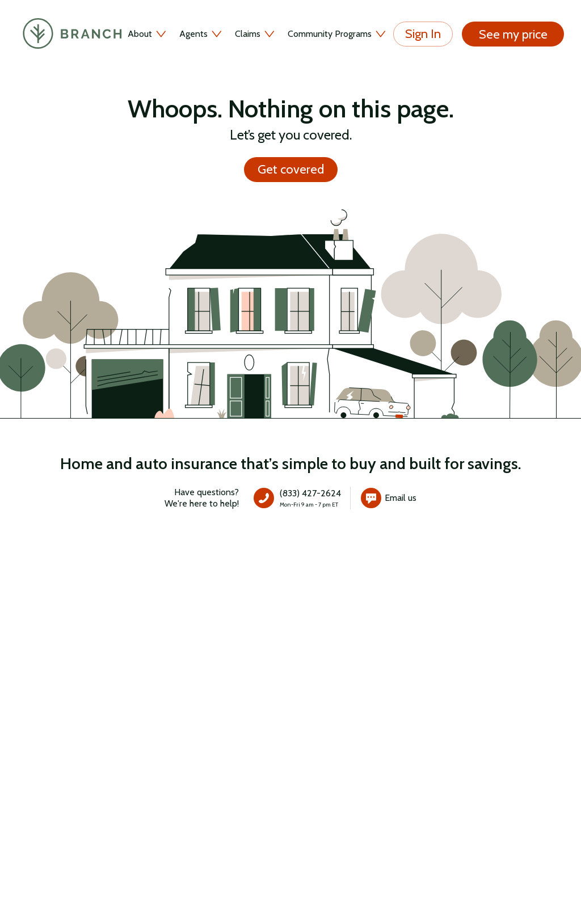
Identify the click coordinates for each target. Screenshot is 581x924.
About (148, 34)
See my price (513, 34)
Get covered (291, 170)
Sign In (423, 34)
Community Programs (338, 34)
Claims (256, 34)
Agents (201, 34)
